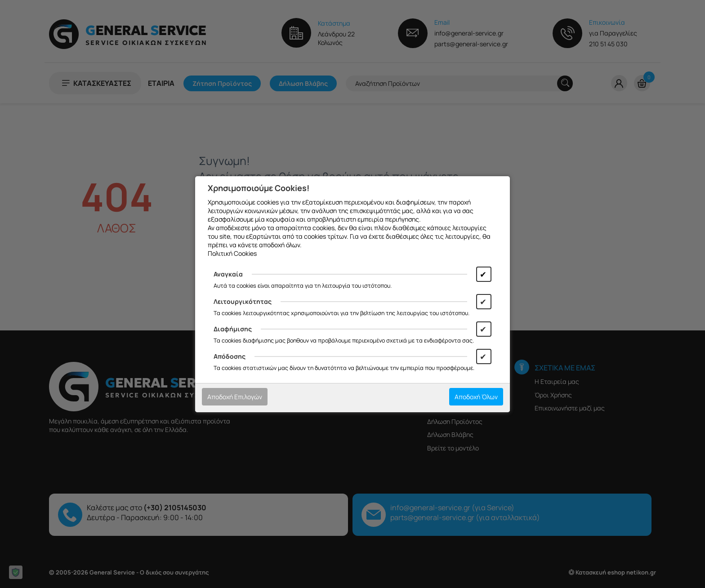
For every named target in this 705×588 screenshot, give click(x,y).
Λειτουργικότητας (243, 301)
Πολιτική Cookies (232, 253)
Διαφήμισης (233, 329)
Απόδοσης (230, 356)
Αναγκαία (228, 274)
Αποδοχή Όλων (476, 397)
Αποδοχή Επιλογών (235, 397)
